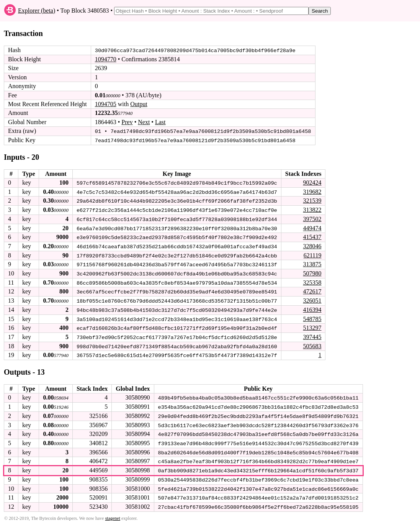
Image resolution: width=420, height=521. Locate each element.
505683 (312, 343)
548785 (312, 317)
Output (139, 104)
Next (144, 122)
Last (160, 122)
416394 (312, 308)
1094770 (106, 59)
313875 (312, 263)
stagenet (113, 514)
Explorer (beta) (37, 11)
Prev (127, 122)
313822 (312, 209)
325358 (312, 281)
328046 (312, 245)
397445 (312, 335)
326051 (312, 299)
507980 (312, 272)
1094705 (106, 104)
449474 (312, 227)
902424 (312, 182)
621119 (313, 254)
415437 (312, 236)
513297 (312, 325)
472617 (312, 290)
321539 (312, 200)
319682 (312, 191)
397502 (312, 218)
